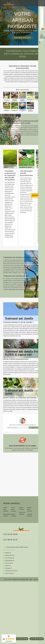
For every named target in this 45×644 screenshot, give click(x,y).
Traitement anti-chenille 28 (11, 571)
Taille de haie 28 (9, 563)
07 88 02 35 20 (37, 639)
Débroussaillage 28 (10, 560)
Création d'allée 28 (9, 573)
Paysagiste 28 (8, 568)
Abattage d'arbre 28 (10, 555)
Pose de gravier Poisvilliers (14, 509)
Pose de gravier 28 (10, 558)
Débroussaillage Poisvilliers (7, 515)
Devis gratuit (38, 195)
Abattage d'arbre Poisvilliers (29, 509)
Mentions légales (25, 579)
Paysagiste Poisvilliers (30, 515)
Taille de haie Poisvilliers (22, 513)
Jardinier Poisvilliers (22, 508)
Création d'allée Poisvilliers (6, 509)
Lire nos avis (9, 641)
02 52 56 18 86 (21, 639)
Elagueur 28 (8, 553)
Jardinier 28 (8, 566)
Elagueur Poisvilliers (14, 515)
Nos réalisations (22, 38)
